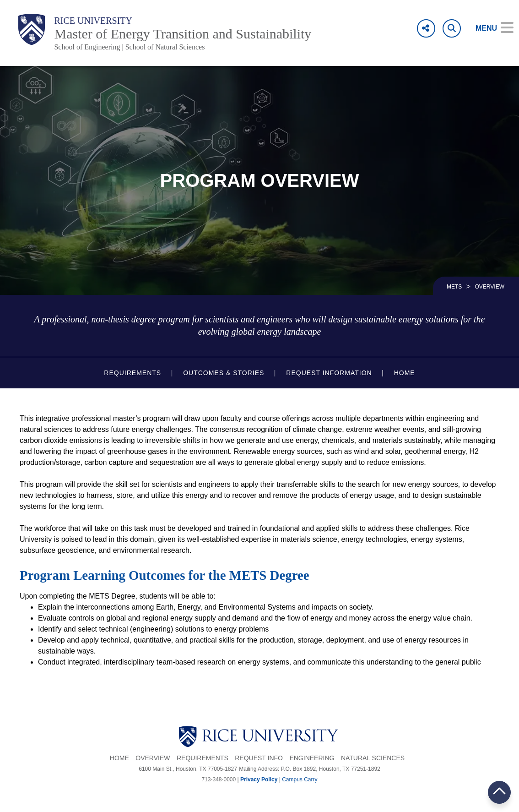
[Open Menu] (488, 28)
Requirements (132, 373)
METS (454, 287)
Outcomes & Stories (224, 373)
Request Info (259, 758)
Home (405, 373)
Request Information (329, 373)
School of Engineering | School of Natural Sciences (129, 47)
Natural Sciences (373, 758)
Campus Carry (300, 779)
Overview (153, 758)
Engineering (312, 758)
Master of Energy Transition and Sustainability (183, 34)
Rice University (93, 21)
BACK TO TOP (499, 792)
